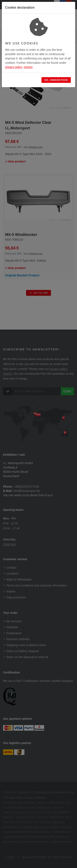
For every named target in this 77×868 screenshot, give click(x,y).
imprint (28, 67)
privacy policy (14, 67)
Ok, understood (56, 80)
